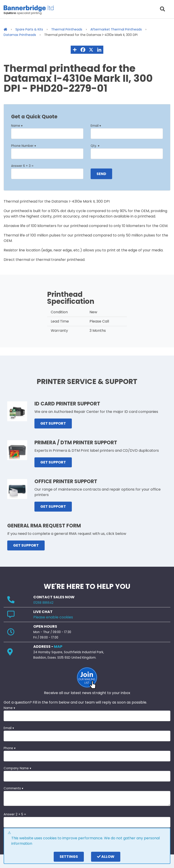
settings (69, 857)
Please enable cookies (53, 617)
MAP (58, 647)
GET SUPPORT (53, 423)
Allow (106, 857)
